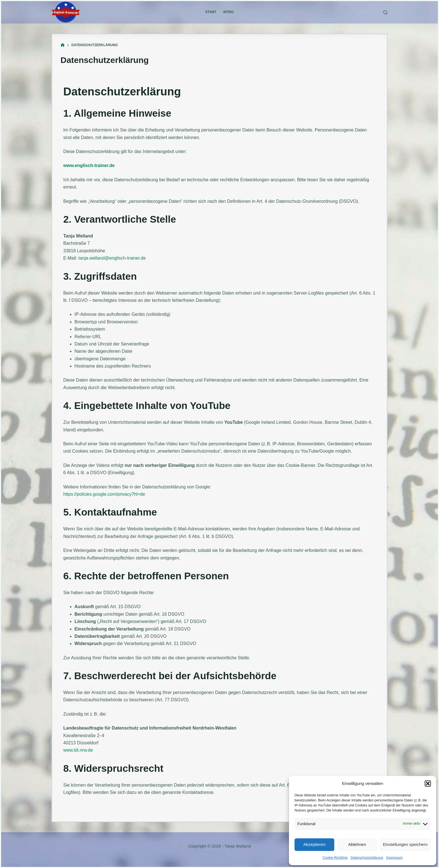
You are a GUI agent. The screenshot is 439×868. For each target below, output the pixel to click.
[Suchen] (385, 12)
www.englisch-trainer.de (89, 165)
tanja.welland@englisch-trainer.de (112, 258)
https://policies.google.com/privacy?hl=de (104, 494)
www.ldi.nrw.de (78, 750)
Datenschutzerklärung (367, 858)
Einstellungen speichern (405, 844)
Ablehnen (357, 844)
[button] (428, 784)
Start (211, 12)
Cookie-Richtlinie (335, 858)
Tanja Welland (238, 846)
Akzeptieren (315, 844)
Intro (228, 12)
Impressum (394, 858)
